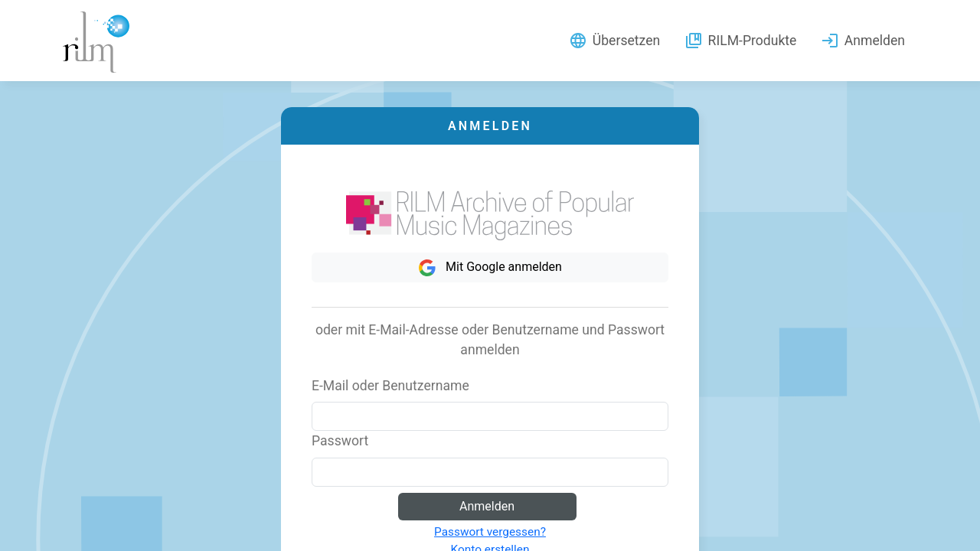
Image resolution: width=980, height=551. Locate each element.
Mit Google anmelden (490, 268)
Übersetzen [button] (614, 41)
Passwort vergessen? (490, 532)
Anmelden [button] (863, 41)
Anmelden (487, 506)
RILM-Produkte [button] (740, 41)
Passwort (340, 441)
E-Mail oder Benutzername (390, 386)
